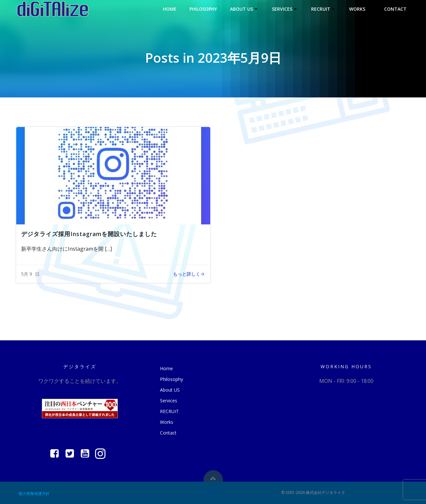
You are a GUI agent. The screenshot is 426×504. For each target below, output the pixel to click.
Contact (395, 9)
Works (360, 9)
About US (244, 9)
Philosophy (203, 9)
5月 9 (27, 274)
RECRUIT (324, 9)
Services (285, 9)
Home (170, 9)
